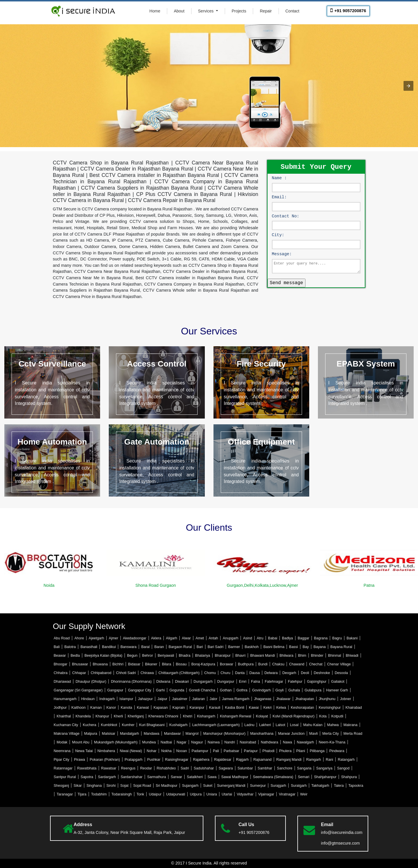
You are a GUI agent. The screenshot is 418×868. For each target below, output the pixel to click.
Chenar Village (339, 664)
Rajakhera (201, 760)
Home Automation (52, 442)
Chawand (297, 664)
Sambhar (265, 768)
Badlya (288, 638)
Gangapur (115, 690)
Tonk (140, 794)
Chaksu (278, 664)
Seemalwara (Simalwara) (273, 777)
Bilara (167, 664)
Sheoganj (61, 786)
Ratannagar (63, 768)
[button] (408, 86)
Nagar (182, 742)
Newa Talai (84, 751)
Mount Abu (81, 742)
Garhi (160, 690)
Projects (239, 11)
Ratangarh (346, 760)
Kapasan (161, 708)
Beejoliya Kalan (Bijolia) (103, 656)
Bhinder (317, 656)
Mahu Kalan (313, 725)
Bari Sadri (216, 647)
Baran (159, 647)
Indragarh (107, 699)
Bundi (263, 664)
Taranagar (65, 794)
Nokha (166, 751)
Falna (256, 682)
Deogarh (289, 673)
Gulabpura (313, 690)
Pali (216, 751)
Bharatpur (223, 656)
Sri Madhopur (166, 786)
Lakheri (265, 725)
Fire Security (261, 364)
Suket (208, 786)
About (179, 11)
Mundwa (149, 742)
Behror (147, 656)
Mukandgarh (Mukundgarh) (116, 742)
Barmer (234, 647)
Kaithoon (79, 708)
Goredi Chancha (202, 690)
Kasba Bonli (235, 708)
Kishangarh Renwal (235, 716)
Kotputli (337, 716)
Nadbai (166, 742)
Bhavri (240, 656)
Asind (247, 638)
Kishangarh (206, 716)
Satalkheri (195, 777)
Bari (200, 647)
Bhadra (185, 656)
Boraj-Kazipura (203, 664)
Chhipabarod (101, 673)
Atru (260, 638)
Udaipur (155, 794)
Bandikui (109, 647)
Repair (266, 11)
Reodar (146, 768)
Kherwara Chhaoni (163, 716)
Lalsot (280, 725)
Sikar (78, 786)
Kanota (126, 708)
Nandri (230, 742)
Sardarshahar (132, 777)
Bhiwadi (352, 656)
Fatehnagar (274, 682)
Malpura (91, 734)
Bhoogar (61, 664)
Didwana (163, 682)
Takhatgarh (320, 786)
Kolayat (262, 716)
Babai (273, 638)
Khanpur (102, 716)
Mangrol (192, 734)
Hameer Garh (337, 690)
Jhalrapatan (305, 699)
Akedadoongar (135, 638)
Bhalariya (202, 656)
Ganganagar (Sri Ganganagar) (78, 690)
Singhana (94, 786)
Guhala (294, 690)
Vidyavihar (245, 794)
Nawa (288, 742)
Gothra (242, 690)
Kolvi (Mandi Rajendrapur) (293, 716)
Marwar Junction (291, 734)
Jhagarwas (263, 699)
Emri (243, 682)
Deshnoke (322, 673)
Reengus (128, 768)
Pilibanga (317, 751)
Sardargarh (107, 777)
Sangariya (324, 768)
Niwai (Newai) (131, 751)
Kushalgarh (178, 725)
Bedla (75, 656)
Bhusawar (80, 664)
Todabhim (99, 794)
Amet (200, 638)
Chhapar (79, 673)
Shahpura (349, 777)
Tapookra (356, 786)
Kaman (96, 708)
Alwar (186, 638)
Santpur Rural (65, 777)
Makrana (350, 725)
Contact (292, 11)
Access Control (157, 364)
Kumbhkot (109, 725)
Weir (304, 794)
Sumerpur (258, 786)
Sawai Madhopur (235, 777)
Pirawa (80, 760)
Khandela (83, 716)
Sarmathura (157, 777)
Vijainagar (266, 794)
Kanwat (143, 708)
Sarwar (176, 777)
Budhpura (246, 664)
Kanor (111, 708)
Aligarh (172, 638)
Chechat (316, 664)
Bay (306, 647)
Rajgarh (242, 760)
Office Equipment (261, 442)
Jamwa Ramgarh (236, 699)
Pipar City (62, 760)
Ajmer (114, 638)
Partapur (251, 751)
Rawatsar (109, 768)
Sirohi (111, 786)
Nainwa (214, 742)
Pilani (301, 751)
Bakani (352, 638)
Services (207, 11)
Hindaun (88, 699)
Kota (323, 716)
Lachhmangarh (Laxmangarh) (216, 725)
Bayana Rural (341, 647)
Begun (132, 656)
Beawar (60, 656)
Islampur (126, 699)
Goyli (279, 690)
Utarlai (227, 794)
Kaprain (179, 708)
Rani (329, 760)
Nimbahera (106, 751)
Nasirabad (248, 742)
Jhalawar (283, 699)
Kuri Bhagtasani (152, 725)
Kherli (118, 716)
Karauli (215, 708)
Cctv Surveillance (52, 364)
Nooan (182, 751)
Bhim (302, 656)
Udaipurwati (176, 794)
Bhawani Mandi (263, 656)
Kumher (128, 725)
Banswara (129, 647)
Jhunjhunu (327, 699)
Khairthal (64, 716)
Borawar (227, 664)
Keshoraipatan (302, 708)
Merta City (330, 734)
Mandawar (172, 734)
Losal (294, 725)
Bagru (337, 638)
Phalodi (268, 751)
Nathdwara (269, 742)
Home (155, 11)
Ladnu (249, 725)
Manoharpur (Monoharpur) (224, 734)
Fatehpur (295, 682)
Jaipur (162, 699)
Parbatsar (231, 751)
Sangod (343, 768)
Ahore (79, 638)
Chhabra (61, 673)
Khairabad (354, 708)
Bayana (320, 647)
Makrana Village (67, 734)
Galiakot (338, 682)
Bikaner (151, 664)
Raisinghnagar (177, 760)
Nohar (152, 751)
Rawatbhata (87, 768)
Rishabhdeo (166, 768)
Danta (240, 673)
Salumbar (245, 768)
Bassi (293, 647)
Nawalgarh (305, 742)
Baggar (303, 638)
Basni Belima (274, 647)
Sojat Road (142, 786)
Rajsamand (263, 760)
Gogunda (177, 690)
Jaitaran (198, 699)
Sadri (185, 768)
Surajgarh (278, 786)
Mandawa (152, 734)
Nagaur (197, 742)
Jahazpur (145, 699)
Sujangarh (190, 786)
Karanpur (197, 708)
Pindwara (337, 751)
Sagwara (226, 768)
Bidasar (134, 664)
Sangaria (304, 768)
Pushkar (154, 760)
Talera (339, 786)
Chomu (210, 673)
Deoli (305, 673)
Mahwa (333, 725)
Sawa (212, 777)
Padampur (200, 751)
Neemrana (62, 751)
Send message (287, 282)
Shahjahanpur (325, 777)
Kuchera (89, 725)
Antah (213, 638)
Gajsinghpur (317, 682)
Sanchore (285, 768)
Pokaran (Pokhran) (105, 760)
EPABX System (366, 364)
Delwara (271, 673)
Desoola (341, 673)
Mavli (313, 734)
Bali (57, 647)
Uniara (212, 794)
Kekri (267, 708)
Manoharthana (262, 734)
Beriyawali (166, 656)
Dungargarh (203, 682)
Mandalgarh (130, 734)
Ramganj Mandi (289, 760)
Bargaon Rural (180, 647)
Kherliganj (136, 716)
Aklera (156, 638)
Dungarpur (226, 682)
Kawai (254, 708)
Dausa (255, 673)
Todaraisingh (122, 794)
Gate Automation (157, 442)
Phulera (285, 751)
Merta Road (353, 734)
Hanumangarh (65, 699)
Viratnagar (287, 794)
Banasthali (89, 647)
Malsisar (108, 734)
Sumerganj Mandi (231, 786)
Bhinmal (335, 656)
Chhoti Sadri (126, 673)
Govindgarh (261, 690)
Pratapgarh (134, 760)
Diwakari (182, 682)
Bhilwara (286, 656)
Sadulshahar (204, 768)
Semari (304, 777)
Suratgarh (299, 786)
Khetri (188, 716)
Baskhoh (252, 647)
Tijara (82, 794)
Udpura (196, 794)
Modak (62, 742)
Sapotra (87, 777)
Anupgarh (231, 638)
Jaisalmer (179, 699)
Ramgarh (313, 760)
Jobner (346, 699)
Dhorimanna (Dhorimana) (131, 682)
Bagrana (321, 638)
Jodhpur (60, 708)
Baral (145, 647)
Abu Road (62, 638)
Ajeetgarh (96, 638)
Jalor (213, 699)
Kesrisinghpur (330, 708)
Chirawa (147, 673)
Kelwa (281, 708)
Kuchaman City (66, 725)
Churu (225, 673)
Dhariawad (62, 682)
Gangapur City (139, 690)
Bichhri (118, 664)
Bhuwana (100, 664)
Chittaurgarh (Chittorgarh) (179, 673)
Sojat (124, 786)
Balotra (70, 647)
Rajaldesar (223, 760)
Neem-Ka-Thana (332, 742)
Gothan (226, 690)
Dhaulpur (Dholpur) (91, 682)
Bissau (181, 664)
